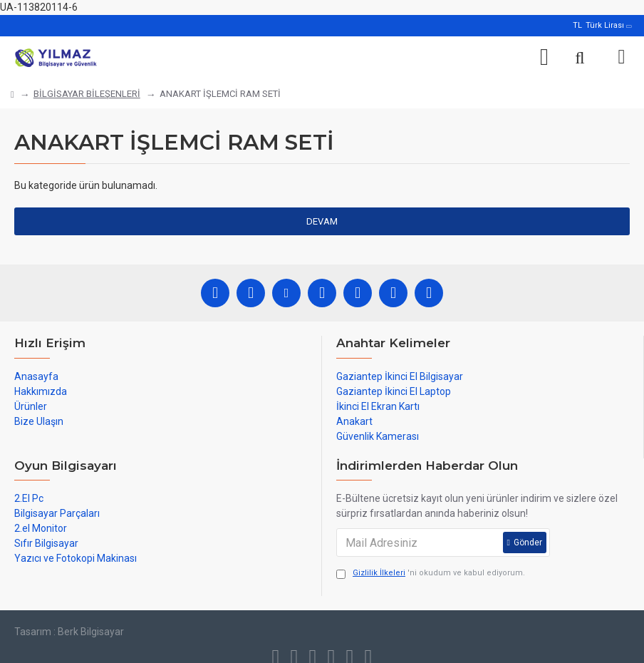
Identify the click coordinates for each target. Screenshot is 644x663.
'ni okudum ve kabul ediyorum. (431, 574)
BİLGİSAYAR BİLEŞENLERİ (87, 94)
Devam (322, 221)
